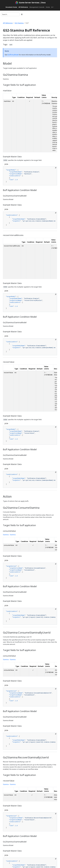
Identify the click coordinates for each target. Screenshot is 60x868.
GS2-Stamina (19, 23)
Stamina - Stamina (9, 535)
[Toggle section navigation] (22, 14)
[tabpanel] (30, 176)
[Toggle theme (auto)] (53, 7)
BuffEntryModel (13, 55)
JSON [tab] (6, 164)
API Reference (8, 23)
